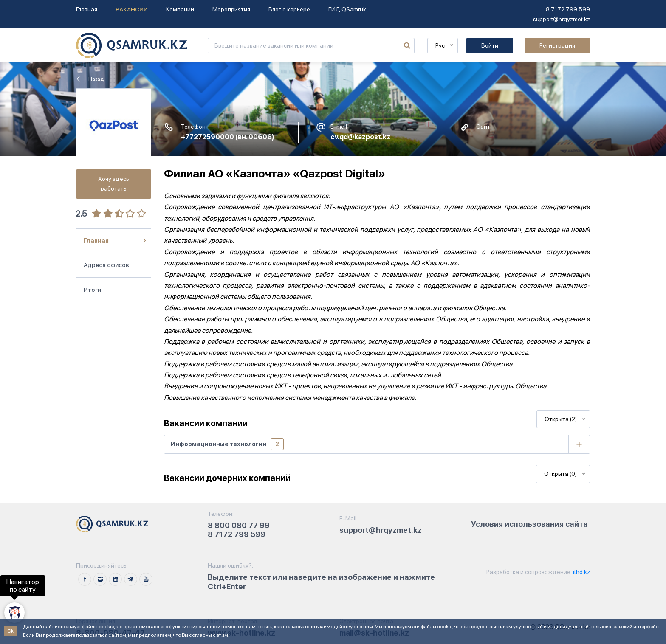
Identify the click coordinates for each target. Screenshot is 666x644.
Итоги (92, 290)
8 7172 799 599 (568, 9)
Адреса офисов (106, 265)
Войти (490, 45)
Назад (90, 79)
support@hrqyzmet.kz (562, 19)
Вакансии (132, 9)
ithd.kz (581, 572)
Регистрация (557, 45)
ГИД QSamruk (347, 9)
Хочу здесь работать (114, 184)
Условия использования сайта (529, 524)
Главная (87, 9)
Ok (10, 631)
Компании (180, 9)
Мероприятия (231, 9)
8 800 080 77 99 (239, 525)
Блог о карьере (289, 9)
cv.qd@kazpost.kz (360, 137)
